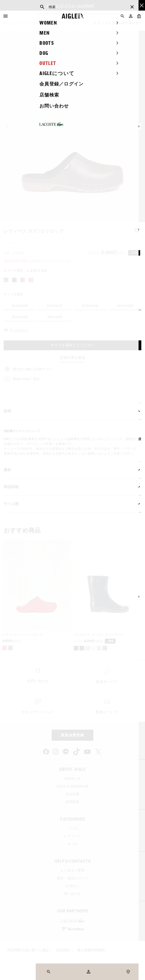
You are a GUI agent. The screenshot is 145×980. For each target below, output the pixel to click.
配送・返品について (73, 878)
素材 (72, 470)
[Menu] (6, 16)
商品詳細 (72, 487)
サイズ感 (72, 504)
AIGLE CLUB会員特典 (72, 786)
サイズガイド (19, 330)
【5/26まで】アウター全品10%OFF (70, 5)
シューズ (80, 23)
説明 (72, 411)
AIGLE (8, 23)
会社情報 (72, 794)
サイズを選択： (15, 294)
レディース (28, 23)
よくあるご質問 (72, 870)
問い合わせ (72, 894)
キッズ (72, 844)
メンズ (72, 828)
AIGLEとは (72, 778)
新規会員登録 (73, 735)
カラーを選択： (25, 270)
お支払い (72, 886)
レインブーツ (55, 23)
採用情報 (72, 802)
